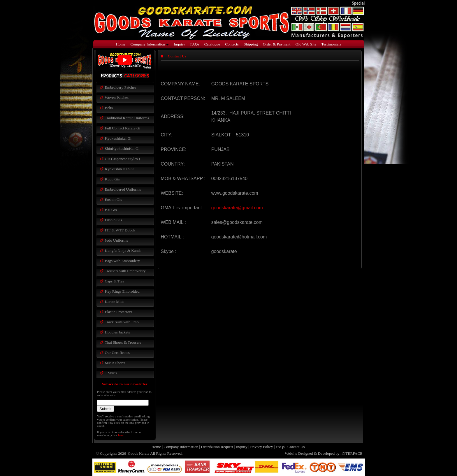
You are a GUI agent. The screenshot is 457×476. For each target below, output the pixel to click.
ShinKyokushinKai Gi (122, 149)
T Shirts (111, 373)
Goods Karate (138, 453)
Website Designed (299, 453)
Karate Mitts (115, 302)
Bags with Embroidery (123, 261)
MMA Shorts (115, 363)
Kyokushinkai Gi (118, 138)
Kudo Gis (112, 179)
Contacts (232, 44)
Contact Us (296, 447)
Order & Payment (277, 44)
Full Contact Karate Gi (123, 128)
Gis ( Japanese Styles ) (123, 159)
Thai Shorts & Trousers (123, 342)
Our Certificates (117, 353)
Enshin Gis (114, 200)
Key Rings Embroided (122, 291)
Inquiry (179, 44)
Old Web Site (306, 44)
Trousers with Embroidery (125, 271)
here (121, 435)
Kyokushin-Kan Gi (120, 169)
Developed (326, 453)
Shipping (251, 44)
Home (121, 44)
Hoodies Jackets (117, 332)
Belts (109, 108)
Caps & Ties (115, 281)
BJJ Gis (111, 210)
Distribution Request (217, 447)
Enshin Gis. (114, 220)
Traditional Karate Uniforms (127, 118)
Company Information (150, 44)
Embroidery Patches (121, 87)
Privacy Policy (261, 447)
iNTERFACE (352, 453)
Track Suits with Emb (122, 322)
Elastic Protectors (119, 312)
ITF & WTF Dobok (120, 230)
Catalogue (212, 44)
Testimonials (331, 44)
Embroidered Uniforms (123, 189)
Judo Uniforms (117, 240)
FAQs (195, 44)
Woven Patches (117, 98)
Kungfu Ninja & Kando (123, 251)
